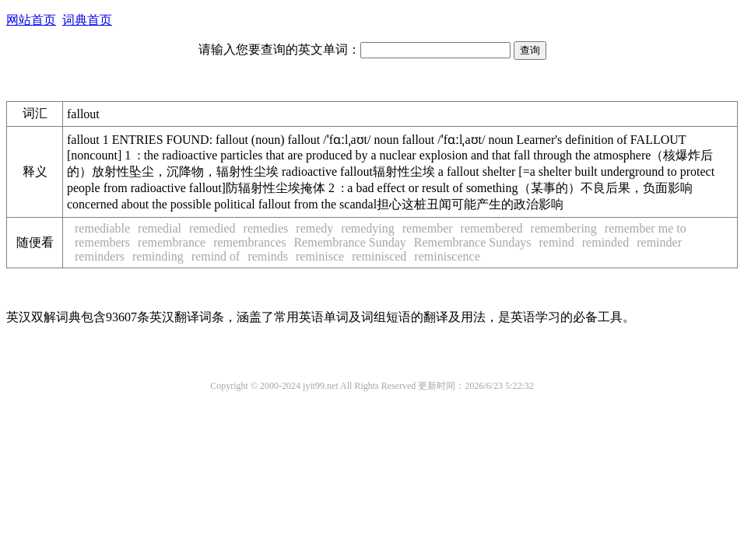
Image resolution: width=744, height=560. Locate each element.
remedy (314, 228)
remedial (160, 228)
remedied (212, 228)
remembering (564, 228)
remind (556, 242)
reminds (268, 256)
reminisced (379, 256)
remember (428, 228)
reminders (100, 256)
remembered (492, 228)
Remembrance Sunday (349, 242)
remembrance (172, 242)
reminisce (320, 256)
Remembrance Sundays (473, 242)
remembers (102, 242)
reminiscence (447, 256)
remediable (102, 228)
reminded (605, 242)
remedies (266, 228)
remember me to (646, 228)
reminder (659, 242)
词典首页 (87, 20)
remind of (216, 256)
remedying (367, 228)
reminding (158, 256)
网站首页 (31, 20)
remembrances (249, 242)
